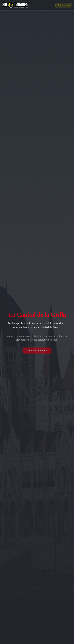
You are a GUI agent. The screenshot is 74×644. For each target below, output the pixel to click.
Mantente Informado (37, 351)
